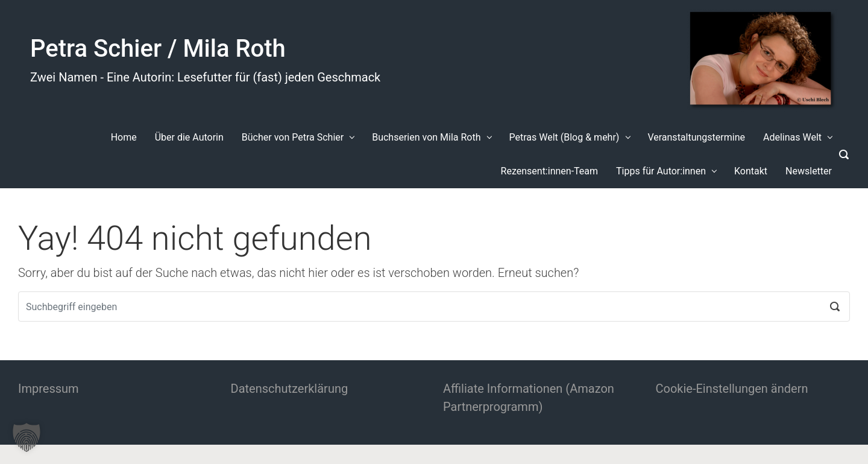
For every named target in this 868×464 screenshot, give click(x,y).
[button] (27, 437)
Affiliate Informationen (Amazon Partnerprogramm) (529, 398)
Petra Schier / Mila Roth (158, 49)
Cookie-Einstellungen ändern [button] (732, 389)
